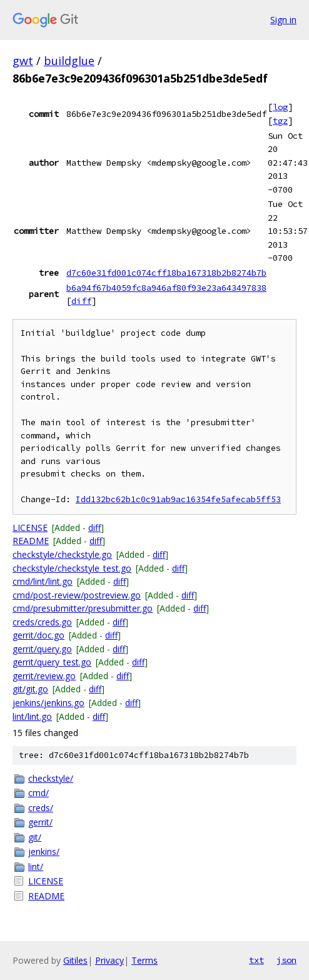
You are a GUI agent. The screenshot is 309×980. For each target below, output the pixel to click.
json (286, 960)
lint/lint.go (32, 716)
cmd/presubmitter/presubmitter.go (83, 608)
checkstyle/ (51, 778)
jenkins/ (44, 851)
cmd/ (38, 793)
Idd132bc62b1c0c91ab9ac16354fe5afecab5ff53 (178, 499)
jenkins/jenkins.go (48, 703)
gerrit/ (40, 822)
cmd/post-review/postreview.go (77, 595)
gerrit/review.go (44, 676)
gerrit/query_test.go (52, 662)
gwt (23, 61)
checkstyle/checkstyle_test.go (72, 568)
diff (81, 301)
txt (256, 960)
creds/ (41, 808)
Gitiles (75, 960)
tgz (280, 121)
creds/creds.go (42, 622)
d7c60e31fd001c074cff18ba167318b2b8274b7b (166, 273)
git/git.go (30, 689)
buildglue (69, 61)
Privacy (109, 960)
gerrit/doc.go (38, 635)
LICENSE (30, 528)
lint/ (36, 866)
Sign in (283, 20)
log (280, 107)
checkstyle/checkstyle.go (62, 554)
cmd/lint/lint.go (43, 581)
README (31, 541)
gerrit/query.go (42, 649)
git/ (35, 837)
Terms (144, 960)
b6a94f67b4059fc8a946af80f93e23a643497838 (166, 288)
